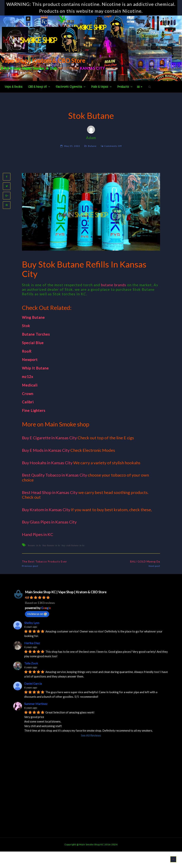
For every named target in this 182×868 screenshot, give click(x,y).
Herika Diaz (32, 643)
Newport (30, 360)
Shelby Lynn (32, 623)
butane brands (114, 285)
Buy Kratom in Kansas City (46, 510)
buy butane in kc (52, 545)
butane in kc (35, 545)
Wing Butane (33, 317)
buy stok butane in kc (73, 545)
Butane (92, 146)
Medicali (30, 385)
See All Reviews (91, 735)
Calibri (28, 402)
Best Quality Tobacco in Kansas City (54, 475)
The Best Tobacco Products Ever (44, 561)
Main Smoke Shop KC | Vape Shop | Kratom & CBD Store (66, 592)
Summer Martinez (36, 704)
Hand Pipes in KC (38, 534)
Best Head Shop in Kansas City (50, 492)
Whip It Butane (35, 368)
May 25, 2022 (72, 146)
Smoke (38, 68)
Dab (53, 68)
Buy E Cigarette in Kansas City (49, 438)
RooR (27, 351)
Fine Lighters (34, 410)
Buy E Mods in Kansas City (46, 450)
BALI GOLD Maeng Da (145, 561)
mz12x (28, 377)
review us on (37, 614)
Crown (28, 394)
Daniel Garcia (33, 683)
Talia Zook (31, 663)
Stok (26, 326)
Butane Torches (36, 334)
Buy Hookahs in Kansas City (47, 463)
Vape (26, 68)
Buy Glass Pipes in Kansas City (49, 522)
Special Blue (33, 343)
